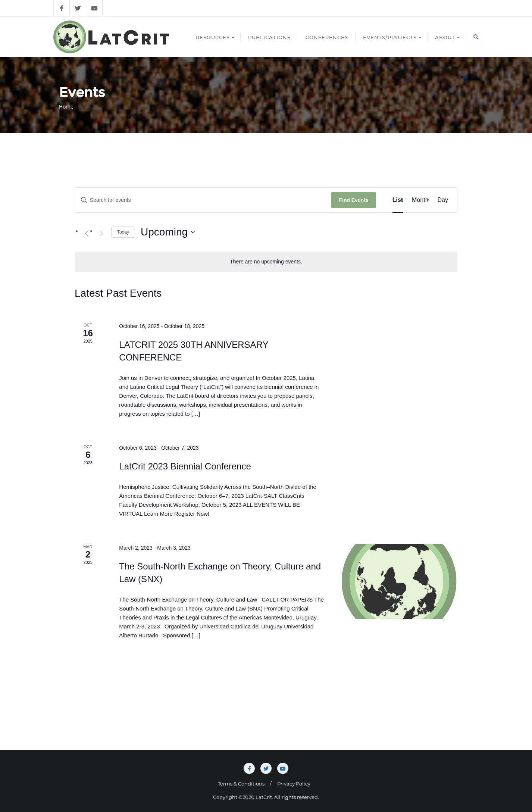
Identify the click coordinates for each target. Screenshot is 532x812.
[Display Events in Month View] (420, 200)
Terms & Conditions (241, 784)
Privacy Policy (294, 784)
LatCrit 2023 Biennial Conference (185, 466)
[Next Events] (101, 233)
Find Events (353, 200)
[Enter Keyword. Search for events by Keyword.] (203, 200)
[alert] (266, 262)
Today (123, 232)
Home (66, 107)
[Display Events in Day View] (443, 200)
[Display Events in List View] (398, 200)
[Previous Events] (87, 233)
